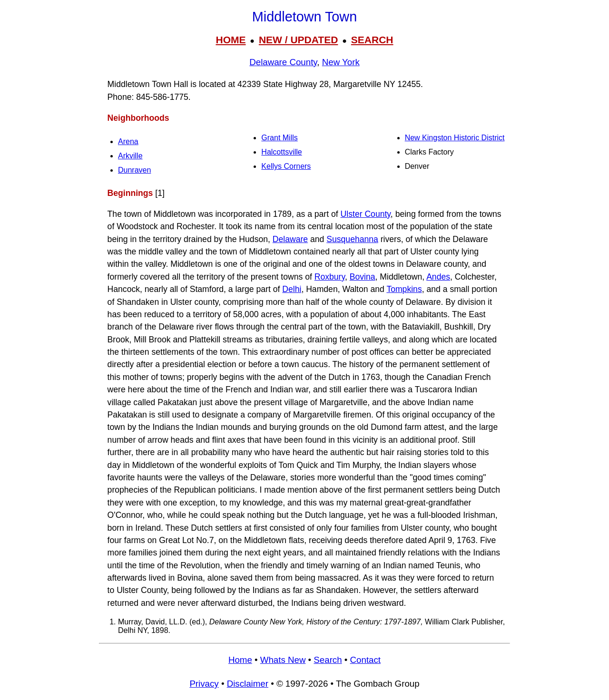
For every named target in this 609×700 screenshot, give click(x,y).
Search (328, 660)
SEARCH (372, 40)
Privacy (204, 684)
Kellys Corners (286, 166)
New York (341, 62)
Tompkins (404, 289)
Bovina (363, 277)
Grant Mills (279, 138)
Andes (438, 277)
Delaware (290, 239)
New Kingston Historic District (455, 138)
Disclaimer (248, 684)
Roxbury (330, 277)
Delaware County (283, 62)
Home (240, 660)
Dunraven (134, 170)
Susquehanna (352, 239)
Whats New (283, 660)
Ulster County (366, 214)
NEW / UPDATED (298, 40)
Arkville (130, 156)
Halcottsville (281, 152)
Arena (128, 141)
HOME (231, 40)
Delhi (292, 289)
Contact (365, 660)
